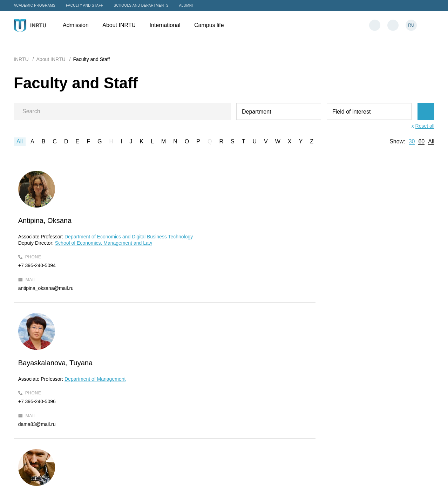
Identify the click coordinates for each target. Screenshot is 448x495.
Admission (79, 25)
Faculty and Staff (84, 5)
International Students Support (267, 424)
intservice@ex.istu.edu (259, 434)
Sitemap (205, 482)
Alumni (186, 5)
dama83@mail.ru (183, 282)
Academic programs (35, 5)
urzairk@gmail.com (325, 288)
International (169, 25)
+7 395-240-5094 (43, 278)
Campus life (212, 25)
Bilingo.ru (424, 482)
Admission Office (252, 381)
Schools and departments (141, 5)
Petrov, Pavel (325, 221)
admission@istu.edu (256, 399)
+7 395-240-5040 (323, 265)
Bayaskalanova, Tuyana (202, 221)
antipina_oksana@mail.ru (52, 301)
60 (421, 142)
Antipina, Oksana (51, 221)
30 (412, 142)
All (20, 141)
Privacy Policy (233, 482)
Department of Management (241, 237)
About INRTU (122, 25)
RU (411, 25)
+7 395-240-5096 (183, 259)
